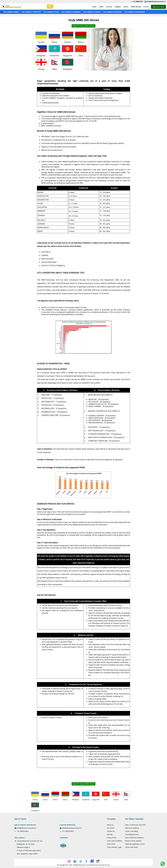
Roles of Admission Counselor (135, 825)
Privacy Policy (112, 838)
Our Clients (111, 828)
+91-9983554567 (138, 1)
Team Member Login (114, 847)
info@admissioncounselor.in (156, 1)
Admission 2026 (158, 7)
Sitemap (110, 834)
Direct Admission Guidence (134, 838)
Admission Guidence (132, 828)
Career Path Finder (131, 847)
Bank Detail (111, 844)
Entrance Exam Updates (133, 841)
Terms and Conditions (115, 841)
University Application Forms (135, 844)
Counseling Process (132, 834)
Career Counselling (131, 831)
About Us (110, 825)
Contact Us (111, 831)
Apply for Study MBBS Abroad (83, 26)
